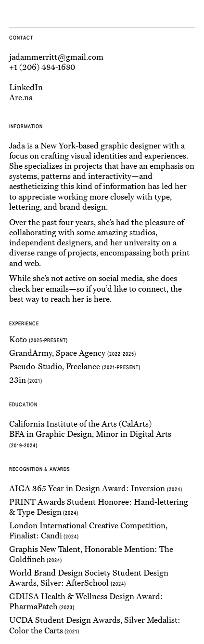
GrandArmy (31, 353)
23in (18, 380)
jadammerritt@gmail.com (56, 57)
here (102, 299)
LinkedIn (26, 87)
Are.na (21, 98)
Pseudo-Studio (36, 367)
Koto (18, 340)
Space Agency (81, 353)
